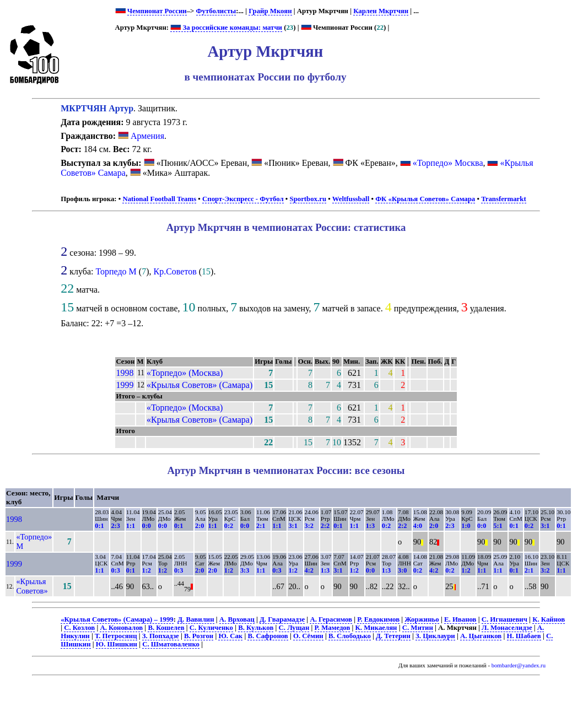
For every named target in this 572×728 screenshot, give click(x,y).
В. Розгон (199, 636)
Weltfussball (351, 199)
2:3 (115, 526)
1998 (125, 373)
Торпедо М (116, 271)
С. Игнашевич (504, 619)
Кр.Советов (175, 271)
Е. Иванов (460, 619)
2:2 (325, 526)
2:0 (199, 526)
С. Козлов (79, 628)
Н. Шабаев (524, 636)
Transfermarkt (504, 199)
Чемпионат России (157, 11)
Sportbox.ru (308, 199)
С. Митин (418, 628)
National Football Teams (159, 199)
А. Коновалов (121, 628)
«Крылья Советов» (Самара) (199, 385)
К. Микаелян (376, 628)
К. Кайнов (549, 619)
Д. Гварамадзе (282, 619)
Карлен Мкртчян (381, 11)
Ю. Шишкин (117, 644)
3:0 (402, 570)
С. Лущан (294, 628)
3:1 (293, 526)
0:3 (115, 570)
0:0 (147, 526)
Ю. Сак (230, 636)
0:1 (99, 526)
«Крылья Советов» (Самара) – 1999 (117, 619)
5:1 (498, 526)
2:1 (261, 526)
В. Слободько (350, 636)
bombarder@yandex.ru (519, 665)
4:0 (418, 526)
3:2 (309, 526)
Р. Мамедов (333, 628)
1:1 (131, 526)
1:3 (370, 526)
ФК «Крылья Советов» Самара (425, 199)
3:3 (245, 570)
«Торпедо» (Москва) (185, 373)
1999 (125, 385)
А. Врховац (237, 619)
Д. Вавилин (196, 619)
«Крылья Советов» (32, 586)
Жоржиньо (422, 619)
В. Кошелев (166, 628)
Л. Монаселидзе (507, 628)
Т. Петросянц (116, 636)
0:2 (229, 526)
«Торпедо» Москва (448, 163)
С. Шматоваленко (171, 644)
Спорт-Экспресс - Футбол (243, 199)
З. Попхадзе (161, 636)
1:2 (147, 570)
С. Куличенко (211, 628)
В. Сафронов (268, 636)
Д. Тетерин (393, 636)
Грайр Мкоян (270, 11)
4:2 (309, 570)
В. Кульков (256, 628)
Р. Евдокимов (378, 619)
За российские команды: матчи (226, 28)
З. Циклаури (435, 636)
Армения (141, 136)
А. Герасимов (331, 619)
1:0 (466, 526)
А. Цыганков (481, 636)
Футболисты (216, 11)
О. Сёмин (308, 636)
